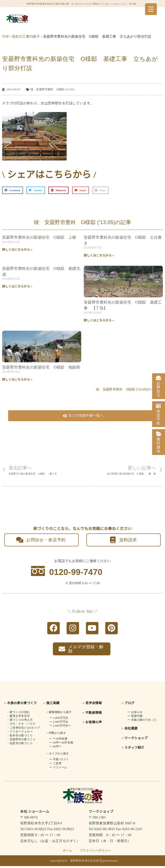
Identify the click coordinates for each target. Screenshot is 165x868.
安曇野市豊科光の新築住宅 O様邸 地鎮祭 (41, 367)
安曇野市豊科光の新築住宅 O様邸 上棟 (39, 237)
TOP (5, 36)
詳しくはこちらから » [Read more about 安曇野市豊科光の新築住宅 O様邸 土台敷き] (99, 256)
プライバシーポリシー (95, 852)
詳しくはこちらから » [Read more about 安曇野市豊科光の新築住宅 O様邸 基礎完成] (17, 287)
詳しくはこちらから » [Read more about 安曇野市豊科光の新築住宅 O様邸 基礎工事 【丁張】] (99, 320)
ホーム (67, 852)
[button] (13, 190)
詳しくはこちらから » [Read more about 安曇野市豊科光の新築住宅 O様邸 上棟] (17, 250)
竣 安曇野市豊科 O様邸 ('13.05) (52, 89)
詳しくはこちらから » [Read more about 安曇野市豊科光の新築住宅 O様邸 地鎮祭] (17, 380)
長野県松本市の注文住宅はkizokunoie (94, 863)
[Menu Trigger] (151, 9)
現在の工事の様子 (26, 36)
